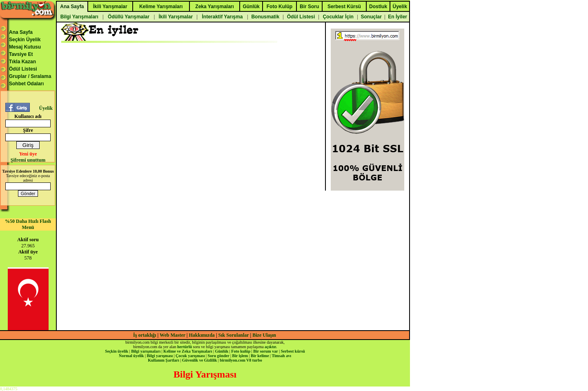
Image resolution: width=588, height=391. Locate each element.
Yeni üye (28, 154)
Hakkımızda (202, 335)
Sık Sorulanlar (234, 335)
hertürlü (185, 347)
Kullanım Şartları (163, 360)
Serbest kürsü (293, 351)
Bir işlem (240, 356)
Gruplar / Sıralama (30, 76)
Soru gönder (219, 356)
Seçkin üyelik (117, 351)
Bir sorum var (265, 351)
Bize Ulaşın (264, 335)
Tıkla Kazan (22, 62)
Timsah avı (282, 356)
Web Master (173, 335)
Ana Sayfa (21, 32)
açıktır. (271, 347)
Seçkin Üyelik (25, 40)
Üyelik (46, 108)
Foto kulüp (241, 351)
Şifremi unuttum (28, 160)
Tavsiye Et (21, 54)
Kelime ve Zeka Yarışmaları (188, 351)
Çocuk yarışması (190, 356)
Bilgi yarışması (160, 356)
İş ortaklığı (145, 335)
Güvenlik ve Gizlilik (200, 360)
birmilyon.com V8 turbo (241, 360)
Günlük (222, 351)
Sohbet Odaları (26, 84)
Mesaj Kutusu (25, 47)
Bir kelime (260, 356)
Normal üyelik (131, 356)
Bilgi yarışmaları (146, 351)
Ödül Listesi (23, 69)
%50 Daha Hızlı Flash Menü (28, 224)
